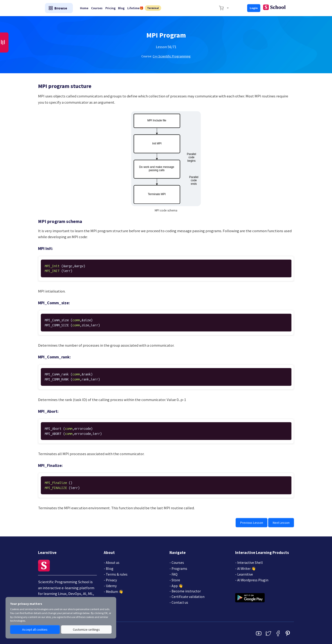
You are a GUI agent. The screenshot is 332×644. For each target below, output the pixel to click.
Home (124, 8)
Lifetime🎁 (183, 8)
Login (285, 8)
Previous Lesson (253, 522)
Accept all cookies (35, 630)
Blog (167, 8)
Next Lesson (282, 522)
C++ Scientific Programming (172, 56)
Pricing (154, 8)
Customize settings (86, 630)
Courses (139, 8)
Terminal (202, 8)
